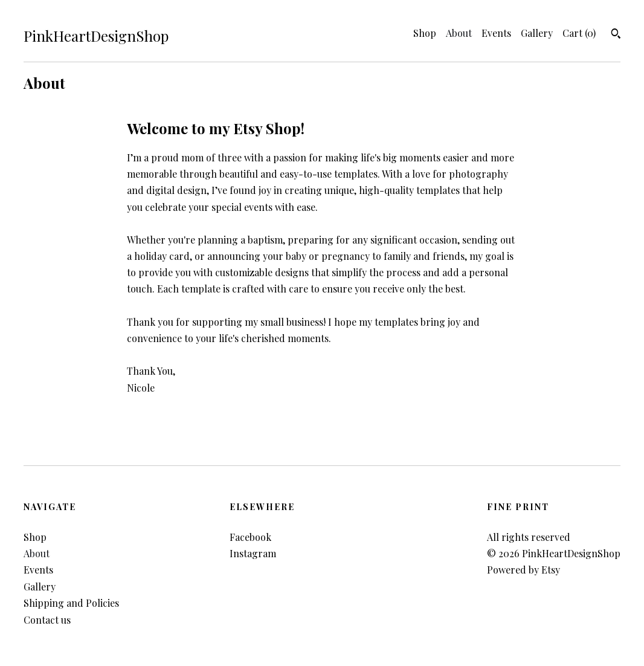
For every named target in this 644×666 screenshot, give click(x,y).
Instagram (253, 553)
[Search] (616, 35)
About (459, 33)
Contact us (47, 620)
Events (496, 33)
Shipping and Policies (71, 603)
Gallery (537, 33)
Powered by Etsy (523, 570)
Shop (425, 33)
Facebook (250, 537)
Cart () (579, 33)
